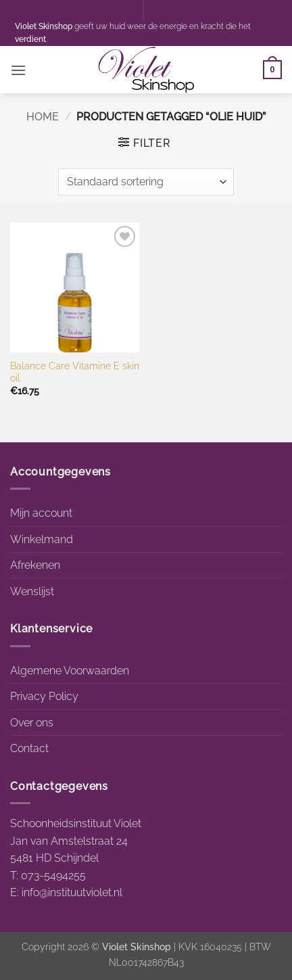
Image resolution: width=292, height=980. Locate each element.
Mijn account (41, 513)
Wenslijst (32, 591)
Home (43, 117)
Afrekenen (35, 565)
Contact (29, 748)
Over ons (32, 723)
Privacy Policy (44, 696)
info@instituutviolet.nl (72, 892)
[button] (18, 70)
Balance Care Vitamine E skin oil (75, 372)
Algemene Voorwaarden (70, 671)
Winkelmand (42, 539)
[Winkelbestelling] (146, 182)
